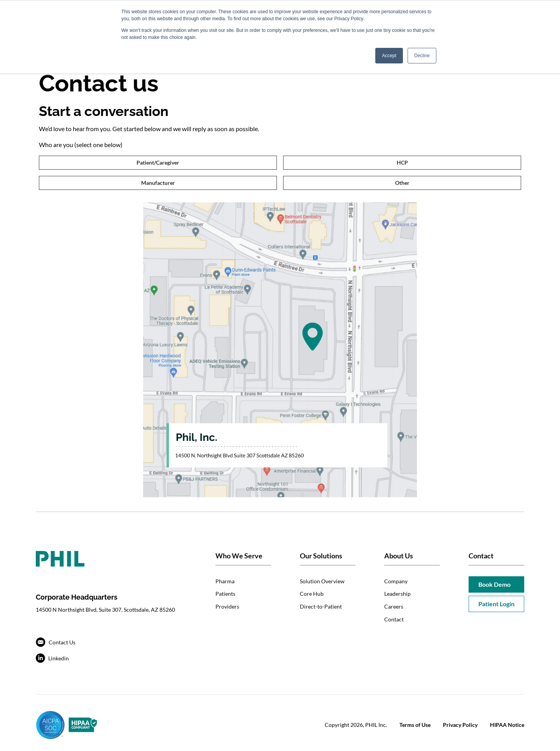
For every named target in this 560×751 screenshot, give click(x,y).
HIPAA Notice (507, 725)
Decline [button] (422, 56)
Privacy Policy (460, 725)
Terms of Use (415, 725)
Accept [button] (389, 56)
